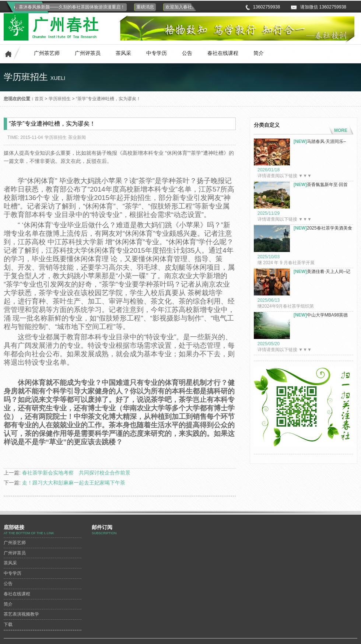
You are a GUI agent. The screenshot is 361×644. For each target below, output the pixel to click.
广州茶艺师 (47, 53)
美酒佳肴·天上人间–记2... (322, 272)
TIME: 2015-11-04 (25, 137)
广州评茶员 (88, 53)
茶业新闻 (77, 137)
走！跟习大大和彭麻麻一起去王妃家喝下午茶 (74, 483)
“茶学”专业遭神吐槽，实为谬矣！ (108, 99)
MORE (341, 130)
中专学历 (157, 53)
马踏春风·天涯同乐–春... (320, 142)
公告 (187, 53)
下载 (8, 624)
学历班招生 (60, 99)
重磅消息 (146, 7)
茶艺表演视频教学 (21, 614)
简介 (259, 53)
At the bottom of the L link (29, 533)
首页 (39, 99)
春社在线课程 (223, 53)
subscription (104, 533)
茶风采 (123, 53)
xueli (58, 78)
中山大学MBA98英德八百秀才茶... (321, 315)
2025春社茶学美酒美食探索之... (323, 228)
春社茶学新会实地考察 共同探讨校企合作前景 (76, 473)
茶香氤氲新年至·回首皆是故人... (321, 185)
